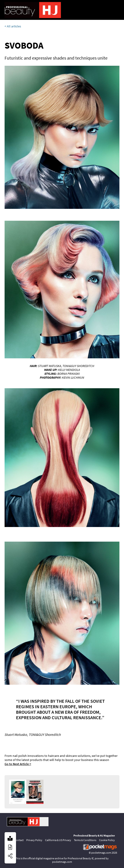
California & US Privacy (58, 840)
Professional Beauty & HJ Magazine (94, 835)
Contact (19, 840)
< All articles (13, 26)
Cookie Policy (107, 840)
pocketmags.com (101, 853)
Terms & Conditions (85, 840)
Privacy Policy (34, 840)
